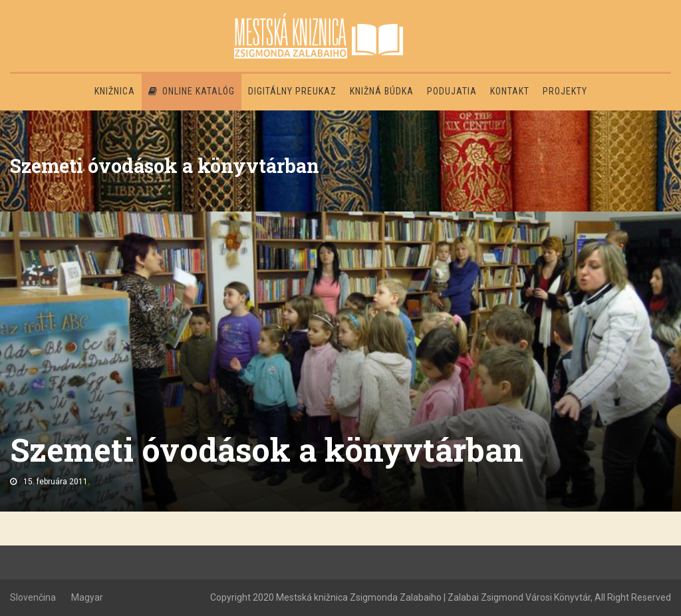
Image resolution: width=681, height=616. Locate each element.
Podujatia (452, 91)
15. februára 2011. (57, 482)
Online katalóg (192, 91)
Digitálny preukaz (292, 91)
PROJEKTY (565, 91)
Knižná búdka (382, 91)
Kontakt (510, 91)
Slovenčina (33, 597)
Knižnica (115, 91)
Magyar (87, 597)
